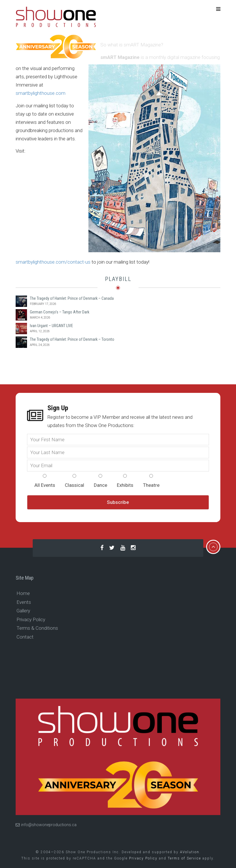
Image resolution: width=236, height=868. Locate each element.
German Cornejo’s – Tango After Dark (60, 312)
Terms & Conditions (37, 628)
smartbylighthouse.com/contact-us (53, 262)
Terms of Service (184, 858)
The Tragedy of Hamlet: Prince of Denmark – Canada (72, 298)
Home (23, 593)
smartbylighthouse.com (41, 93)
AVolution (190, 852)
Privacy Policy (31, 619)
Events (24, 602)
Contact (25, 637)
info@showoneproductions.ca (46, 825)
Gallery (23, 611)
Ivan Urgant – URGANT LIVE (51, 326)
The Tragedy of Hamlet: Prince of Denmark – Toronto (72, 339)
